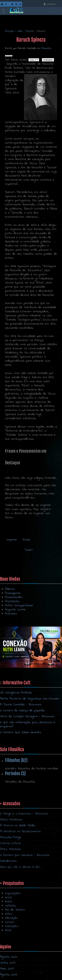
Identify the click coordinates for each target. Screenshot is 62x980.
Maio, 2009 (7, 969)
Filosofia (30, 31)
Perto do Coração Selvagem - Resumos (27, 716)
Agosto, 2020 (9, 957)
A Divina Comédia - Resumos (21, 705)
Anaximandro (14, 597)
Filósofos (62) (16, 760)
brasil (9, 938)
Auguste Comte (15, 610)
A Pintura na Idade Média (18, 870)
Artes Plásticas (11, 894)
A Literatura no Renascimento (20, 876)
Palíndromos (8, 906)
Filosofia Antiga (10, 882)
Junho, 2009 (8, 963)
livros (8, 934)
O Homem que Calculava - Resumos (25, 900)
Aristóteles (12, 601)
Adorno (10, 589)
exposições (13, 930)
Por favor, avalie (16, 60)
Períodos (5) (15, 774)
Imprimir (12, 540)
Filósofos (46, 48)
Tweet (29, 550)
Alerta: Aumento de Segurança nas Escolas (30, 699)
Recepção (10, 31)
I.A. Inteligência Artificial (16, 693)
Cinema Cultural (10, 888)
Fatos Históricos (11, 864)
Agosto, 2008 (9, 975)
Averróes (11, 614)
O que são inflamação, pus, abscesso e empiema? (28, 724)
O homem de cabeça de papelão (22, 711)
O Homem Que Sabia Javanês (21, 732)
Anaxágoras (13, 593)
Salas (20, 31)
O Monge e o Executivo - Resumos (24, 858)
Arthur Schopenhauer (19, 606)
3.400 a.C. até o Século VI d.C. (20, 911)
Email (26, 540)
